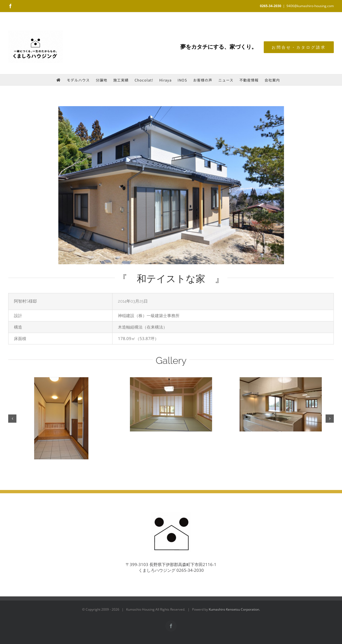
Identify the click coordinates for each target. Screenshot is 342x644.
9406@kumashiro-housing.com (310, 6)
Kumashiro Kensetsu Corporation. (234, 609)
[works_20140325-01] (171, 185)
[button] (12, 419)
